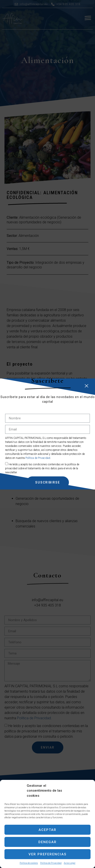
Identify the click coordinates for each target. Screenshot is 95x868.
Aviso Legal (70, 863)
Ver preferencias (47, 854)
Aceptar (47, 830)
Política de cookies (29, 863)
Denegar (47, 842)
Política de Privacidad (51, 863)
